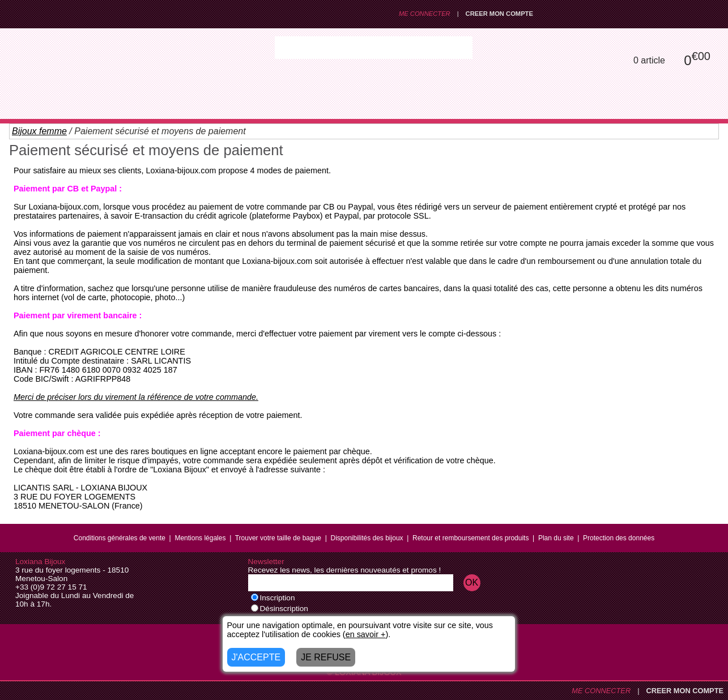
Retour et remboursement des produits (471, 538)
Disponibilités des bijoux (367, 538)
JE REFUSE (326, 657)
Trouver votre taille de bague (278, 538)
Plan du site (556, 538)
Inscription (273, 598)
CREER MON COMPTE (499, 14)
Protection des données (619, 538)
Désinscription (280, 609)
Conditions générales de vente (120, 538)
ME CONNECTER (425, 14)
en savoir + (366, 634)
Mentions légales (200, 538)
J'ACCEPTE (256, 657)
